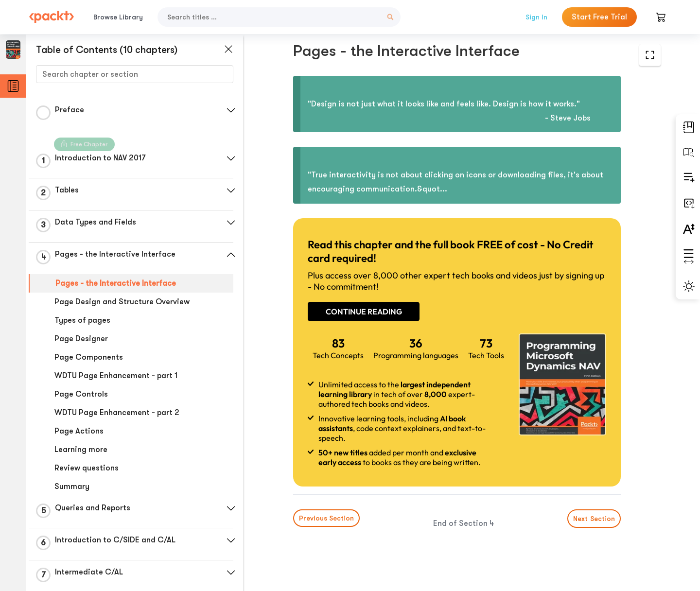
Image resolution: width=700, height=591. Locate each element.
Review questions (87, 468)
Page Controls (81, 394)
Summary (72, 487)
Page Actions (79, 431)
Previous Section (326, 518)
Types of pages (82, 320)
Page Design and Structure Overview (122, 302)
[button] (231, 110)
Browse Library (118, 17)
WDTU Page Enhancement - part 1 (116, 376)
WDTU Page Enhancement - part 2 (117, 413)
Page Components (89, 357)
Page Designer (81, 339)
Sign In (536, 17)
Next (594, 519)
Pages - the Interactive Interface (116, 283)
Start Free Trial (599, 17)
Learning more (81, 450)
